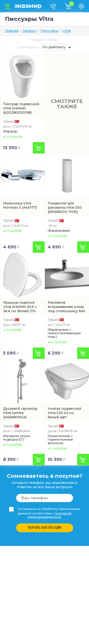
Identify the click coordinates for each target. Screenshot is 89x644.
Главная (12, 31)
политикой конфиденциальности (49, 515)
